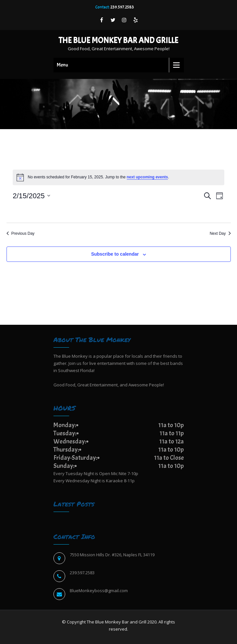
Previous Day (21, 233)
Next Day (220, 233)
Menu (62, 65)
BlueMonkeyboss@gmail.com (99, 591)
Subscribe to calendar (115, 254)
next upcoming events (148, 177)
